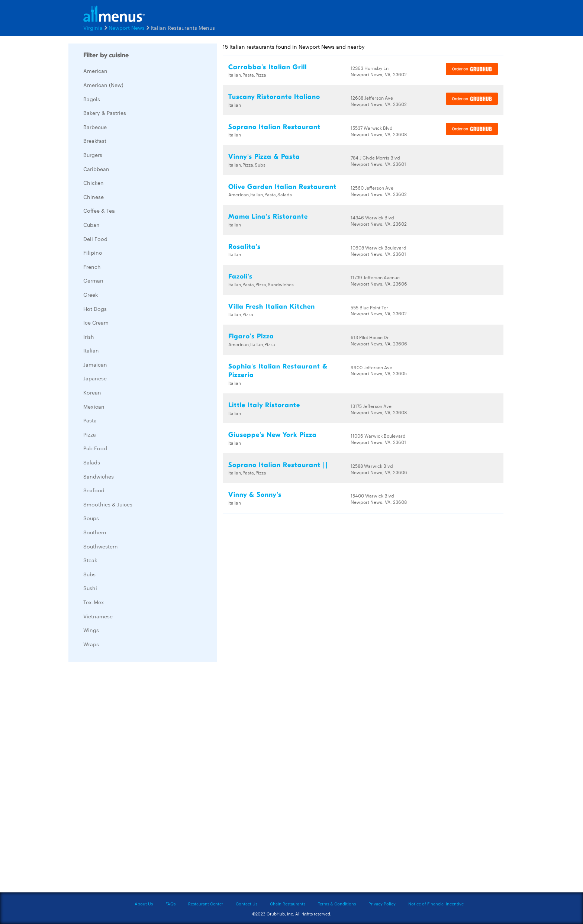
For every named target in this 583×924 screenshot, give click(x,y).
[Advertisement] (124, 779)
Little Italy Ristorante (264, 405)
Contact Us (247, 904)
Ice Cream (96, 322)
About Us (144, 904)
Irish (89, 337)
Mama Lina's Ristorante (268, 217)
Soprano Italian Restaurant (274, 127)
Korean (92, 392)
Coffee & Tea (99, 210)
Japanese (95, 378)
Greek (91, 294)
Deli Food (95, 239)
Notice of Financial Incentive (436, 904)
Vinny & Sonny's (255, 495)
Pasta (90, 420)
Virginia (93, 28)
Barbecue (95, 127)
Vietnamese (98, 616)
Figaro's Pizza (251, 336)
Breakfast (95, 141)
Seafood (94, 490)
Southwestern (101, 546)
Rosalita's (244, 247)
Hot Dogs (95, 309)
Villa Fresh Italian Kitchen (272, 307)
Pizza (90, 434)
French (92, 267)
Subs (89, 574)
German (93, 280)
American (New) (103, 85)
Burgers (93, 155)
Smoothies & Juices (108, 504)
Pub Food (95, 448)
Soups (91, 518)
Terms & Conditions (337, 904)
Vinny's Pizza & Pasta (264, 157)
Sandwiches (99, 476)
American (95, 71)
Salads (92, 462)
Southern (95, 532)
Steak (90, 560)
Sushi (90, 588)
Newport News (127, 28)
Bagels (92, 99)
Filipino (93, 252)
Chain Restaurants (288, 904)
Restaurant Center (206, 904)
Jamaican (95, 364)
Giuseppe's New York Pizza (273, 435)
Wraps (91, 644)
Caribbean (96, 169)
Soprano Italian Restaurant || (278, 465)
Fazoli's (240, 276)
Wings (91, 630)
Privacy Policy (382, 904)
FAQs (170, 904)
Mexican (94, 406)
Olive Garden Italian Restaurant (282, 187)
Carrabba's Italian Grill (268, 67)
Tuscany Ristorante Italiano (274, 97)
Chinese (94, 197)
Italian (91, 350)
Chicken (94, 183)
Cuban (91, 225)
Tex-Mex (94, 602)
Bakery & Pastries (105, 113)
